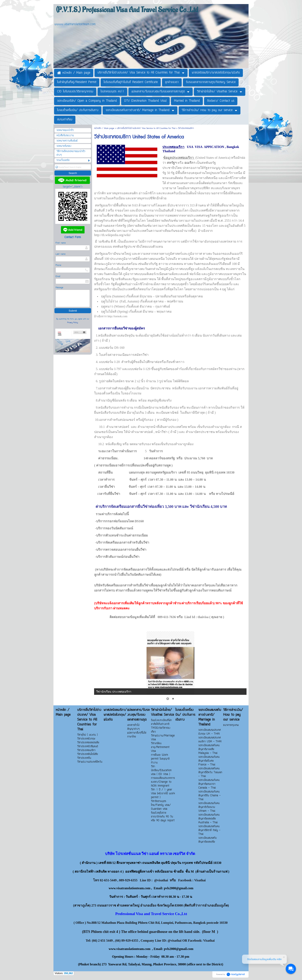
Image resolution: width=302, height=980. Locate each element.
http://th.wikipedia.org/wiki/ (112, 235)
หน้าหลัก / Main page (105, 128)
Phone (58, 265)
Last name (60, 254)
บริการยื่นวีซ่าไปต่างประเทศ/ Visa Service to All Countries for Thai (146, 128)
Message (59, 288)
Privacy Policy (73, 323)
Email (58, 277)
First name (61, 243)
